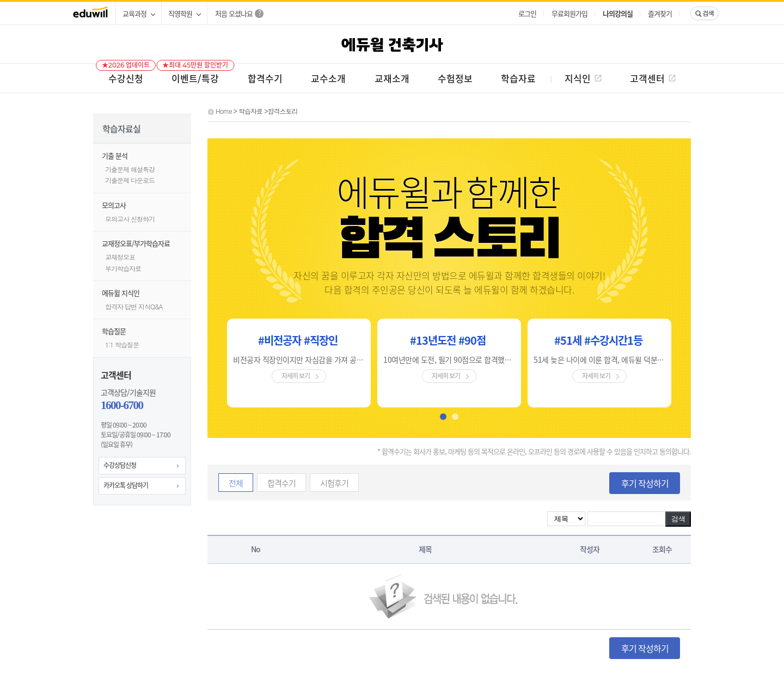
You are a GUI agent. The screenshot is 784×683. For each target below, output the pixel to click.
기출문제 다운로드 (130, 180)
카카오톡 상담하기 (126, 485)
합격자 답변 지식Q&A (134, 306)
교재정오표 (120, 257)
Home (224, 111)
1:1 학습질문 (122, 344)
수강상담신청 (120, 465)
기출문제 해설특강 (130, 169)
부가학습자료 (123, 268)
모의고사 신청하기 (130, 219)
